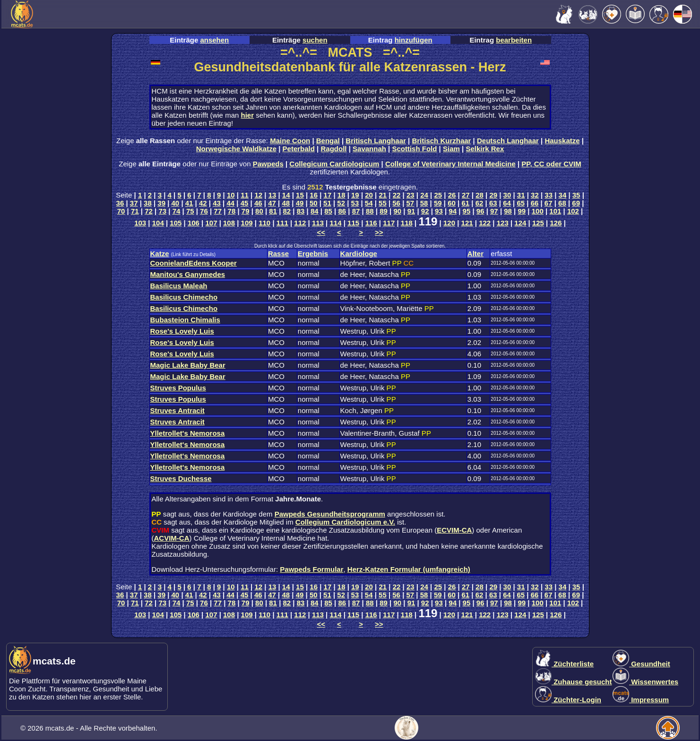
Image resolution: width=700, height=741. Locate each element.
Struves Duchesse (181, 478)
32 (535, 195)
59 (438, 203)
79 (246, 211)
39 (161, 203)
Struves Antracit (177, 410)
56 (396, 203)
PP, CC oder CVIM (551, 164)
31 (521, 195)
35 (576, 195)
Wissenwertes (645, 682)
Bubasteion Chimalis (185, 320)
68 (562, 203)
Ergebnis (313, 254)
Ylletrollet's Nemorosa (188, 433)
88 (370, 211)
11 (245, 195)
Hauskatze (562, 141)
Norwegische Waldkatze (236, 149)
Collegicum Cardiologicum (334, 164)
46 (258, 203)
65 (521, 203)
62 (480, 203)
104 (158, 223)
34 (563, 195)
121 (467, 223)
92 (425, 211)
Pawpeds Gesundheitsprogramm (330, 514)
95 (467, 211)
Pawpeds (268, 164)
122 (485, 223)
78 (232, 211)
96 (480, 211)
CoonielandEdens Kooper (194, 263)
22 (397, 195)
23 (410, 195)
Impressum (641, 700)
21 (383, 195)
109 (247, 223)
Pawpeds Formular (311, 569)
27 (466, 195)
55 (383, 203)
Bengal (328, 141)
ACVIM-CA (172, 538)
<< (321, 232)
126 (556, 223)
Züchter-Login (568, 700)
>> (379, 232)
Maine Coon (290, 141)
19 (355, 195)
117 (389, 223)
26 (452, 195)
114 (336, 223)
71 (135, 211)
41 (189, 203)
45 (245, 203)
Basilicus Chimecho (184, 297)
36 (120, 203)
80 (259, 211)
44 (230, 203)
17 (328, 195)
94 (453, 211)
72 (149, 211)
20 (369, 195)
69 (576, 203)
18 (341, 195)
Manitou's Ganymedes (188, 274)
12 (258, 195)
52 (341, 203)
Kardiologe (359, 254)
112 (300, 223)
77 (218, 211)
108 (229, 223)
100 (538, 211)
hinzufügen (414, 40)
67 (549, 203)
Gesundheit (641, 664)
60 (452, 203)
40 (176, 203)
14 (286, 195)
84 (315, 211)
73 (162, 211)
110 (264, 223)
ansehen (214, 40)
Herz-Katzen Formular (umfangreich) (409, 569)
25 (438, 195)
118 (407, 223)
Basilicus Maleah (179, 286)
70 (121, 211)
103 (140, 223)
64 (507, 203)
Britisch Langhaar (376, 141)
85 (328, 211)
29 (493, 195)
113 (318, 223)
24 (424, 195)
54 (369, 203)
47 (272, 203)
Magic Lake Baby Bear (188, 365)
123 (503, 223)
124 (520, 223)
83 (301, 211)
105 (176, 223)
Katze (160, 254)
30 (507, 195)
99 (522, 211)
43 (217, 203)
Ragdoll (333, 149)
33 (549, 195)
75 (190, 211)
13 (272, 195)
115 (353, 223)
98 (508, 211)
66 (535, 203)
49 (300, 203)
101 (555, 211)
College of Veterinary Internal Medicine (450, 164)
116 (371, 223)
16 (314, 195)
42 (203, 203)
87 (356, 211)
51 (327, 203)
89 (384, 211)
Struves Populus (178, 388)
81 (273, 211)
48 (286, 203)
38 (148, 203)
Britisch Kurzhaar (441, 141)
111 (282, 223)
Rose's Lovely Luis (182, 331)
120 (449, 223)
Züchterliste (564, 664)
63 (493, 203)
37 (134, 203)
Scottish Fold (414, 149)
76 (204, 211)
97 (494, 211)
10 (231, 195)
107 (211, 223)
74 (177, 211)
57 (410, 203)
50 (314, 203)
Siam (451, 149)
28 (480, 195)
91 (411, 211)
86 (342, 211)
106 (194, 223)
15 (300, 195)
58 (424, 203)
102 (573, 211)
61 (465, 203)
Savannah (369, 149)
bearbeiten (514, 40)
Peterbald (299, 149)
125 (538, 223)
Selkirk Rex (485, 149)
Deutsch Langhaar (508, 141)
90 (397, 211)
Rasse (278, 254)
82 (287, 211)
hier (247, 115)
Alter (475, 254)
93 (439, 211)
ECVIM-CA (454, 530)
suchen (315, 40)
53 (355, 203)
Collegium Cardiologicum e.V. (345, 522)
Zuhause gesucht (574, 682)
